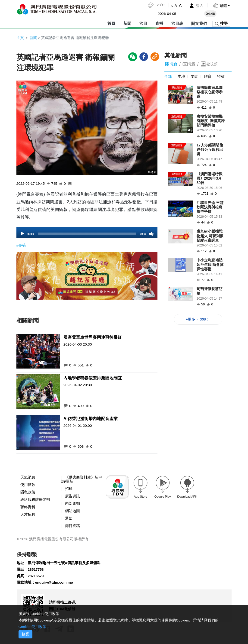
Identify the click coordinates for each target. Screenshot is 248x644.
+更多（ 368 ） (198, 319)
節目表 (177, 23)
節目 (143, 23)
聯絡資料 (28, 508)
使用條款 (28, 485)
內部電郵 (72, 504)
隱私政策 (28, 493)
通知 (69, 520)
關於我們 (199, 23)
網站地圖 (72, 512)
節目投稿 (72, 527)
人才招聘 (28, 516)
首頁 (111, 23)
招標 (69, 489)
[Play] (22, 234)
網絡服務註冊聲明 (35, 500)
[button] (221, 6)
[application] (87, 233)
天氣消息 (28, 478)
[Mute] (151, 234)
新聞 (127, 23)
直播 (159, 23)
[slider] (87, 234)
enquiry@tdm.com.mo (55, 585)
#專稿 (21, 246)
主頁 (20, 38)
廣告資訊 (72, 497)
